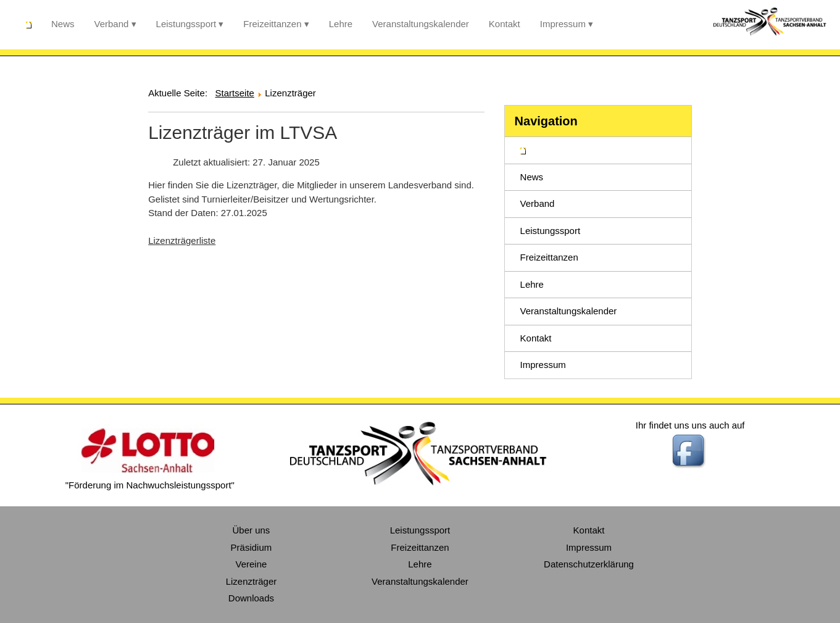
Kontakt (505, 24)
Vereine (252, 564)
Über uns (252, 530)
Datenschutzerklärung (589, 564)
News (63, 24)
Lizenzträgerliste (182, 240)
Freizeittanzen (272, 24)
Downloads (251, 598)
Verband (112, 24)
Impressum (563, 24)
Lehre (341, 24)
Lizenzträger (252, 581)
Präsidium (252, 547)
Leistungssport (186, 24)
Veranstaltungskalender (421, 24)
